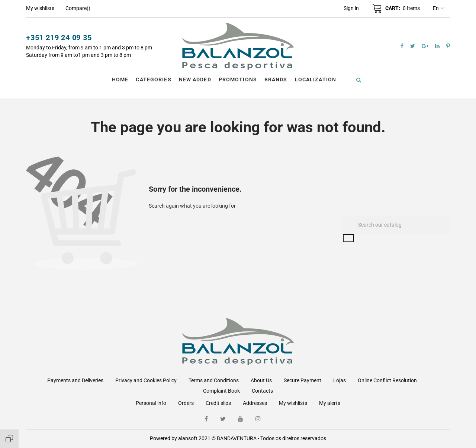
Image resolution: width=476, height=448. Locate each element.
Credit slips (218, 403)
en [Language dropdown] (439, 9)
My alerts (330, 403)
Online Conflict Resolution (387, 380)
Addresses (255, 403)
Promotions (238, 79)
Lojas (340, 380)
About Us (261, 380)
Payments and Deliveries (75, 380)
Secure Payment (303, 380)
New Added (195, 79)
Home (120, 79)
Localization (316, 79)
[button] (351, 8)
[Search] (397, 225)
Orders (186, 403)
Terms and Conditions (214, 380)
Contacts (262, 391)
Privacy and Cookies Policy (146, 380)
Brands (276, 79)
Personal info (151, 403)
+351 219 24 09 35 (59, 38)
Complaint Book (221, 391)
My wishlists (293, 403)
